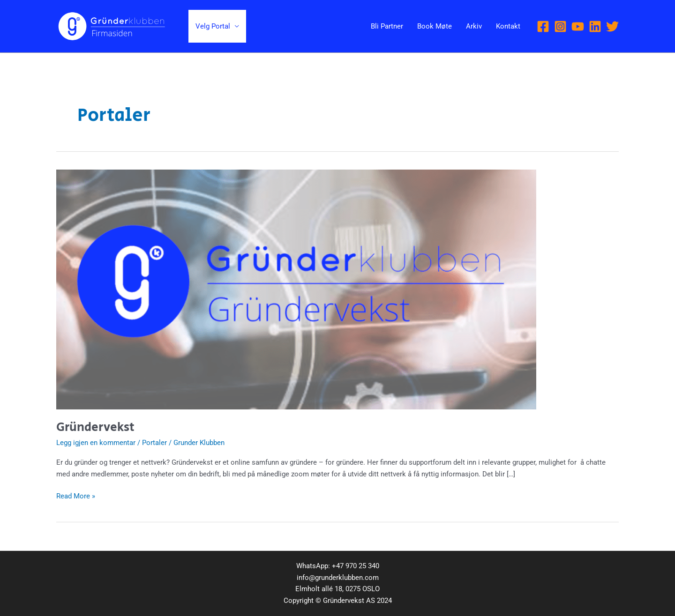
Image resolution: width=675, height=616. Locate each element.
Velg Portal (213, 26)
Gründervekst (95, 427)
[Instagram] (560, 26)
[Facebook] (543, 26)
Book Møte (435, 26)
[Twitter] (612, 26)
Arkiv (474, 26)
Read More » (76, 495)
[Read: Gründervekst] (296, 289)
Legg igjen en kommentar (96, 443)
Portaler (154, 443)
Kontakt (508, 26)
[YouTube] (578, 26)
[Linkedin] (595, 26)
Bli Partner (387, 26)
